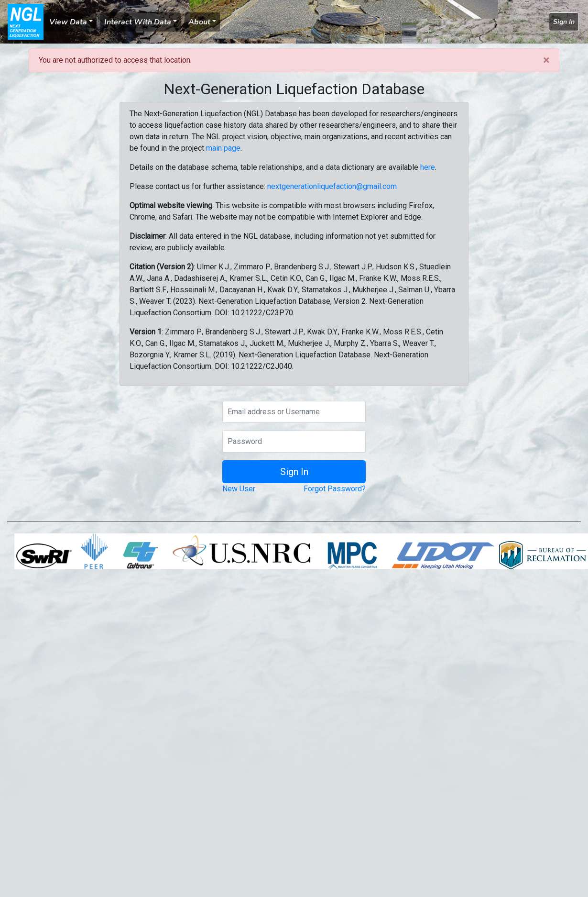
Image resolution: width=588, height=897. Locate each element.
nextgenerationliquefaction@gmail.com (332, 186)
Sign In (564, 22)
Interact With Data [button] (138, 22)
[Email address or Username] (294, 412)
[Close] (546, 60)
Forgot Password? (335, 489)
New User (239, 489)
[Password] (294, 442)
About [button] (199, 22)
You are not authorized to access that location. (115, 60)
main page (223, 148)
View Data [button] (68, 22)
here (428, 167)
